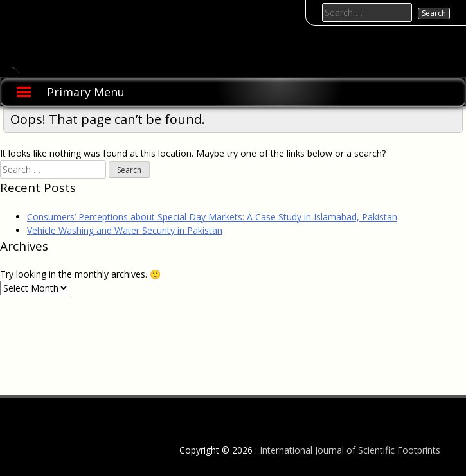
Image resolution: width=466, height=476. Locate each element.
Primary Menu (86, 92)
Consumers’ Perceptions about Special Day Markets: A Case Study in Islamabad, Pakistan (212, 217)
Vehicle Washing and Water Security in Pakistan (125, 230)
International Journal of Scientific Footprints (350, 450)
